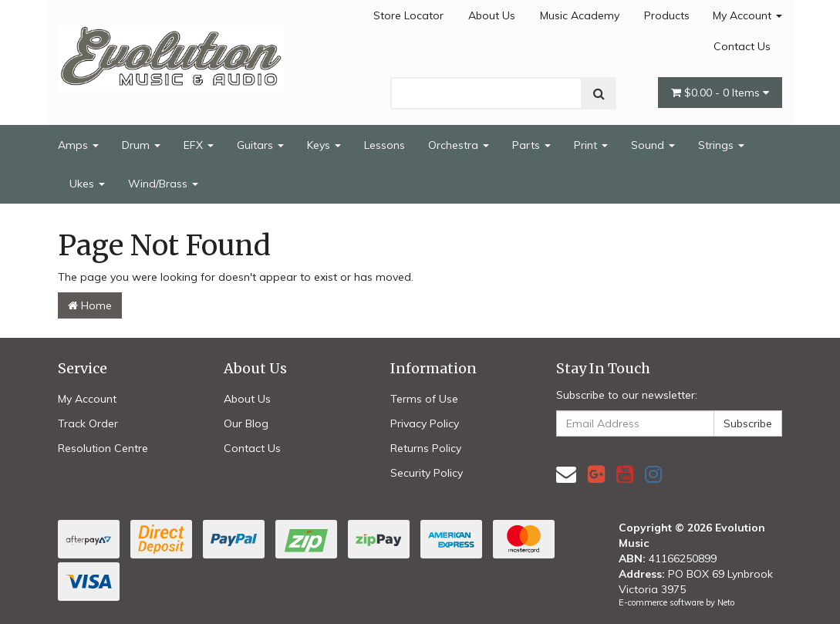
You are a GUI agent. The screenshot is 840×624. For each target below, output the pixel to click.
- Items (720, 93)
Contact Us (742, 46)
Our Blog (246, 423)
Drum (141, 145)
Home (90, 305)
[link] (596, 474)
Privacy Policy (425, 423)
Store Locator (408, 15)
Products (667, 15)
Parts (531, 145)
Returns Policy (426, 448)
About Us (492, 15)
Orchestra (459, 145)
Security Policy (427, 473)
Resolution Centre (103, 448)
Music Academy (580, 15)
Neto (726, 602)
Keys (324, 145)
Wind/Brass (163, 184)
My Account (747, 15)
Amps (78, 145)
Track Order (88, 423)
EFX (199, 145)
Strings (721, 145)
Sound (653, 145)
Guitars (260, 145)
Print (591, 145)
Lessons (385, 145)
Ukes (87, 184)
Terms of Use (424, 399)
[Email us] (566, 474)
